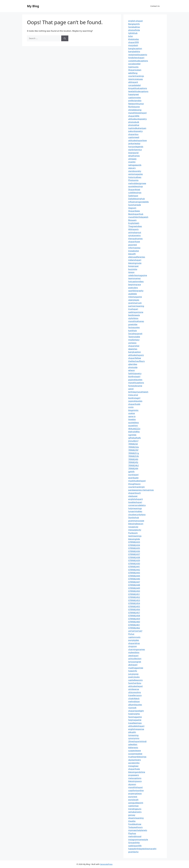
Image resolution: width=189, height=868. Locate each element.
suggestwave (135, 750)
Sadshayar (133, 196)
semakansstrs (135, 812)
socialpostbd (134, 64)
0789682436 (134, 551)
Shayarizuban (135, 70)
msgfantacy (134, 340)
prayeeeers (134, 775)
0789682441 (134, 567)
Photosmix (133, 180)
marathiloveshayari (137, 113)
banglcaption (135, 352)
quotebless (134, 422)
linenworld (133, 153)
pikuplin (132, 732)
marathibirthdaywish (138, 217)
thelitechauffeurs (136, 361)
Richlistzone (134, 107)
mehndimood (135, 836)
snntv (131, 407)
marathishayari (135, 787)
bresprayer (133, 266)
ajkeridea (133, 364)
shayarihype (134, 241)
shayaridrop (134, 643)
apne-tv (132, 416)
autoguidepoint (136, 803)
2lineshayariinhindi (137, 741)
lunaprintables (135, 511)
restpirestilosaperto (138, 55)
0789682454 (134, 603)
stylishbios (133, 318)
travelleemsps (135, 723)
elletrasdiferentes (137, 257)
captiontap (133, 806)
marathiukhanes (136, 321)
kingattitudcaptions (138, 88)
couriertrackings (136, 76)
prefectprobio (135, 100)
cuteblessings (135, 192)
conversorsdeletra (137, 505)
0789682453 (134, 600)
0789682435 (134, 548)
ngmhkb (132, 435)
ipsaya (131, 272)
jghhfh (131, 472)
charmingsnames (137, 649)
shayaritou (133, 134)
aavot (131, 389)
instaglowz (133, 766)
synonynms (134, 738)
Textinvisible (134, 337)
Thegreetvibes (135, 226)
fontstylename (135, 386)
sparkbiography (136, 291)
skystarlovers (135, 760)
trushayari (133, 309)
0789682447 (134, 582)
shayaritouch (134, 493)
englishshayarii (135, 499)
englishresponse (136, 729)
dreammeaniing (136, 818)
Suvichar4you (135, 683)
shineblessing (135, 110)
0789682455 (134, 606)
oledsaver (133, 496)
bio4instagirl (134, 376)
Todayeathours (135, 827)
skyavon (132, 784)
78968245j (133, 462)
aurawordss (134, 763)
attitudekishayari (136, 726)
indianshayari (135, 260)
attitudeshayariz (136, 355)
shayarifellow (135, 358)
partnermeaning (136, 306)
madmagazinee (136, 668)
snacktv (132, 162)
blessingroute (135, 263)
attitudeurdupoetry (137, 119)
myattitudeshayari (137, 481)
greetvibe (133, 324)
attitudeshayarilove (137, 140)
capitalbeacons (135, 680)
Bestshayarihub (136, 214)
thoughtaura (134, 484)
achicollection (135, 658)
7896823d (133, 444)
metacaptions (135, 778)
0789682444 (134, 576)
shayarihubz (134, 769)
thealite (132, 821)
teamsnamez (134, 278)
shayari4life (134, 116)
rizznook (132, 708)
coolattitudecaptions (138, 61)
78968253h (134, 456)
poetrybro (133, 288)
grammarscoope (136, 521)
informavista (134, 248)
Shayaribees (134, 211)
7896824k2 (133, 465)
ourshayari (133, 475)
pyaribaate (133, 478)
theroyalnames (135, 238)
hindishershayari (136, 58)
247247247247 (135, 631)
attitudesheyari (135, 686)
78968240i (133, 459)
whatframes (134, 156)
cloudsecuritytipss (137, 514)
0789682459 (134, 619)
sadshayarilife (135, 846)
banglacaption (135, 48)
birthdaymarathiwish (138, 392)
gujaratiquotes (135, 380)
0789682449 (134, 588)
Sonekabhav (134, 27)
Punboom (133, 533)
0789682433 (134, 542)
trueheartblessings (137, 757)
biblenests (133, 747)
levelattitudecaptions (138, 91)
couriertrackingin (137, 487)
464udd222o (134, 429)
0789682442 (134, 570)
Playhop (132, 833)
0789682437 (134, 554)
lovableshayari (135, 502)
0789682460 (134, 622)
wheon (132, 370)
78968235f (133, 450)
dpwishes (133, 349)
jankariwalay (134, 143)
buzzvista (133, 269)
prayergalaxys (135, 793)
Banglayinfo (134, 24)
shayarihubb (134, 404)
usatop (132, 413)
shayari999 (133, 42)
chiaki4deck (134, 698)
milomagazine (135, 297)
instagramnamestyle (138, 839)
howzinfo (133, 671)
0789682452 (134, 597)
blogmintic (133, 410)
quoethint (133, 425)
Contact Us (155, 6)
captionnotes (135, 97)
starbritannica (135, 150)
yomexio (132, 343)
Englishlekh (134, 223)
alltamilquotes (135, 705)
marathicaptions (136, 383)
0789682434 (134, 545)
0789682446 (134, 579)
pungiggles (134, 640)
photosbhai (134, 125)
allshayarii (133, 82)
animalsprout (135, 232)
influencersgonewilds (138, 202)
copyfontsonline (136, 790)
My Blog (33, 6)
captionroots (134, 637)
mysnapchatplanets (138, 830)
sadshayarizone (136, 312)
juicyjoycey (133, 674)
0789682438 (134, 557)
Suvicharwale (135, 205)
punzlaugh (133, 800)
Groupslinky (134, 842)
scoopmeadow (135, 754)
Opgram (132, 208)
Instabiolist (134, 251)
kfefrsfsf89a (134, 432)
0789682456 (134, 609)
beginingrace (135, 284)
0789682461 (134, 625)
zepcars (132, 168)
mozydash (133, 45)
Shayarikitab (134, 189)
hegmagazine (135, 720)
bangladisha (134, 51)
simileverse (134, 689)
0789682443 (134, 573)
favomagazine (135, 717)
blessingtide (134, 539)
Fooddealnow (135, 824)
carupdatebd (134, 85)
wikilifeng (133, 73)
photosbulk (134, 122)
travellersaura (135, 695)
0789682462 (134, 628)
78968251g (134, 453)
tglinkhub (133, 33)
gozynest (133, 245)
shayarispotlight (136, 711)
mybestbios (134, 652)
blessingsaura (135, 781)
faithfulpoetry (135, 373)
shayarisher (134, 346)
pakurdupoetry (135, 131)
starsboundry (135, 171)
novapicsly (133, 527)
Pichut (131, 634)
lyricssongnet (135, 662)
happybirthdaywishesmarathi (142, 849)
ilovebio (132, 419)
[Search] (65, 38)
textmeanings (135, 536)
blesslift (132, 254)
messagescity (135, 530)
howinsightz (134, 714)
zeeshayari (133, 655)
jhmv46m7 (133, 441)
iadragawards (135, 165)
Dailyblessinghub (137, 199)
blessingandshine (137, 772)
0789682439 (134, 560)
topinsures (133, 67)
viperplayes (134, 300)
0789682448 (134, 585)
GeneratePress (106, 864)
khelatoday (134, 39)
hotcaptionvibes (136, 281)
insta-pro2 (133, 395)
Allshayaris (133, 229)
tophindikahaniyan (137, 128)
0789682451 (134, 594)
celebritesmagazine (138, 275)
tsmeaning (133, 735)
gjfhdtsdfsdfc (135, 438)
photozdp (133, 367)
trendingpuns (135, 809)
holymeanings (135, 508)
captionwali (134, 137)
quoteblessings (136, 186)
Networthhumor (136, 104)
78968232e (133, 447)
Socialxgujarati (135, 333)
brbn (131, 36)
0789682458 (134, 616)
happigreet (134, 94)
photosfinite (134, 30)
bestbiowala (134, 315)
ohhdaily (132, 159)
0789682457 (134, 613)
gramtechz (133, 852)
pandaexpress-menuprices (141, 490)
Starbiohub (134, 517)
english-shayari (136, 21)
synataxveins (134, 235)
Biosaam (132, 220)
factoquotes (134, 327)
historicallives (135, 177)
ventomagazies (136, 174)
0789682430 (134, 563)
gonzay (132, 815)
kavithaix (133, 330)
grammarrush (135, 303)
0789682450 (134, 591)
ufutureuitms (135, 692)
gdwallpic (133, 744)
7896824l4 (133, 468)
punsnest (133, 797)
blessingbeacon (136, 524)
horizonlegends (136, 147)
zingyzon (133, 646)
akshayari (133, 665)
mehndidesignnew (137, 183)
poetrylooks (134, 677)
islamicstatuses (136, 79)
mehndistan (134, 701)
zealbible (133, 294)
